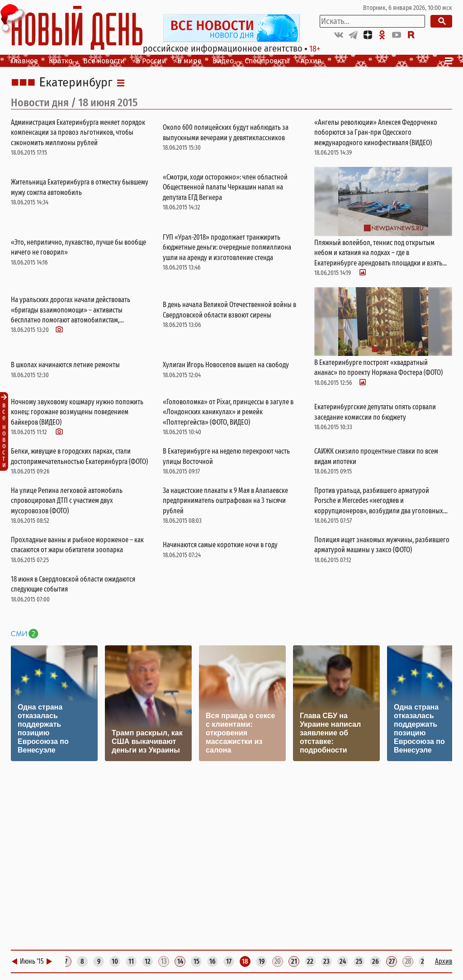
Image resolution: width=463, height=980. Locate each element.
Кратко (61, 61)
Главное (24, 61)
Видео (223, 61)
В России (151, 61)
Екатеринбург (76, 83)
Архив (311, 61)
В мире (189, 61)
